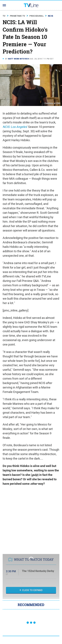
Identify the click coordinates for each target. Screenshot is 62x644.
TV (4, 16)
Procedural (37, 16)
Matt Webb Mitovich (19, 59)
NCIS (51, 16)
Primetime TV (18, 16)
